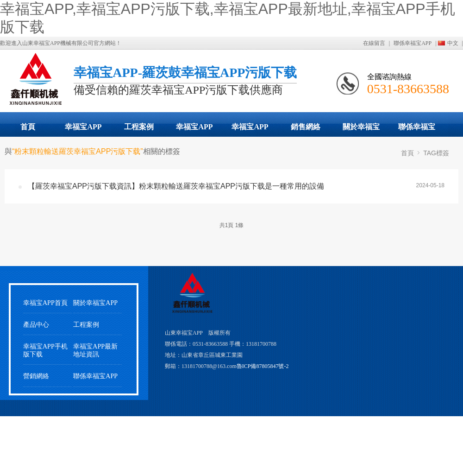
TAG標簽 (436, 153)
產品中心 (36, 325)
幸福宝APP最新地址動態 (194, 130)
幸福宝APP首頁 (45, 303)
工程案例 (139, 127)
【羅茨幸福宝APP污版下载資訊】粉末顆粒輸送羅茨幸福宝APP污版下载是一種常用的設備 (176, 186)
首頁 (28, 127)
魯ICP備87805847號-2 (263, 366)
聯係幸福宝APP (413, 43)
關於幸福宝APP (361, 130)
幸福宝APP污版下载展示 (83, 130)
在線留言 (374, 43)
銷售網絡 (306, 127)
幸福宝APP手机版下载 (250, 130)
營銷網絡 (36, 376)
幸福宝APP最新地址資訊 (95, 350)
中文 (453, 43)
